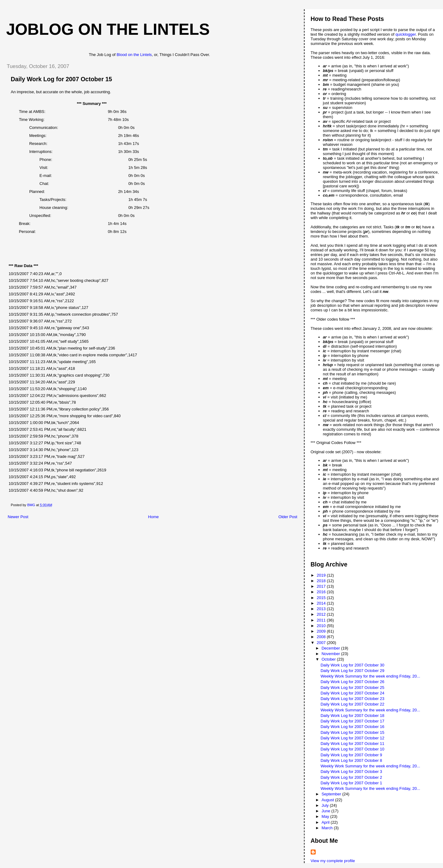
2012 (322, 614)
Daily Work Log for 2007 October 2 (351, 777)
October (329, 659)
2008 (322, 637)
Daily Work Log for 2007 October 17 (352, 721)
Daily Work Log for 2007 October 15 (352, 732)
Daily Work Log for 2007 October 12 (352, 738)
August (328, 800)
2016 (322, 592)
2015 (322, 598)
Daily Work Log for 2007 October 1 (351, 783)
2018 (322, 581)
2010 (322, 626)
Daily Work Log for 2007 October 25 (352, 688)
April (326, 822)
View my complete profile (333, 861)
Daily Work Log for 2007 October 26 (352, 682)
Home (153, 517)
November (331, 654)
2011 (322, 620)
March (328, 828)
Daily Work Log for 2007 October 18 (352, 716)
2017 (322, 586)
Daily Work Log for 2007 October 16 (352, 727)
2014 (322, 603)
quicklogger (406, 34)
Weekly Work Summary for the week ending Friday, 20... (370, 676)
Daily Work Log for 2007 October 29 (352, 671)
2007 (322, 643)
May (326, 816)
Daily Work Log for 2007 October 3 (351, 772)
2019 (322, 575)
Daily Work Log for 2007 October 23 (352, 699)
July (326, 805)
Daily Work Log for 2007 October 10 (352, 749)
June (326, 811)
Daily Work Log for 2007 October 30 (352, 665)
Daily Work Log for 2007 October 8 (351, 760)
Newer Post (18, 517)
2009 (322, 631)
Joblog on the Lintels (108, 29)
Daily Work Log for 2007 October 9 (351, 755)
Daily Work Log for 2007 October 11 (352, 744)
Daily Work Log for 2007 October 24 (352, 693)
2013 (322, 609)
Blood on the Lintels (134, 55)
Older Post (288, 517)
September (332, 794)
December (331, 648)
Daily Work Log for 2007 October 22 (352, 704)
